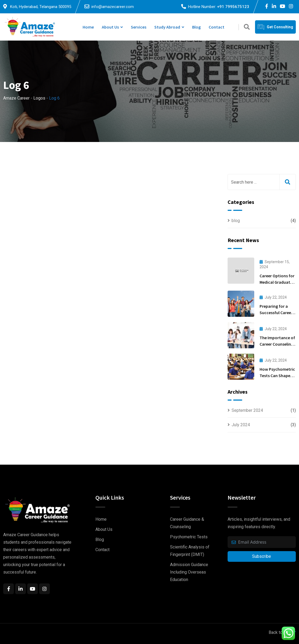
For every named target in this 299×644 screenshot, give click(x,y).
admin (60, 205)
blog (236, 221)
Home (88, 27)
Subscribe (262, 556)
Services (139, 27)
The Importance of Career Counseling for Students (277, 344)
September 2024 (247, 410)
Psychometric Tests (189, 537)
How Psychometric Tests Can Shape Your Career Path (277, 376)
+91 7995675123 (233, 7)
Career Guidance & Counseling (187, 523)
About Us (110, 27)
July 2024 (241, 425)
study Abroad (167, 27)
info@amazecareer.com (113, 7)
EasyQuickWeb (128, 639)
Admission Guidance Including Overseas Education (189, 572)
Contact (217, 27)
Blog (196, 27)
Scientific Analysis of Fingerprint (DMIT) (190, 551)
